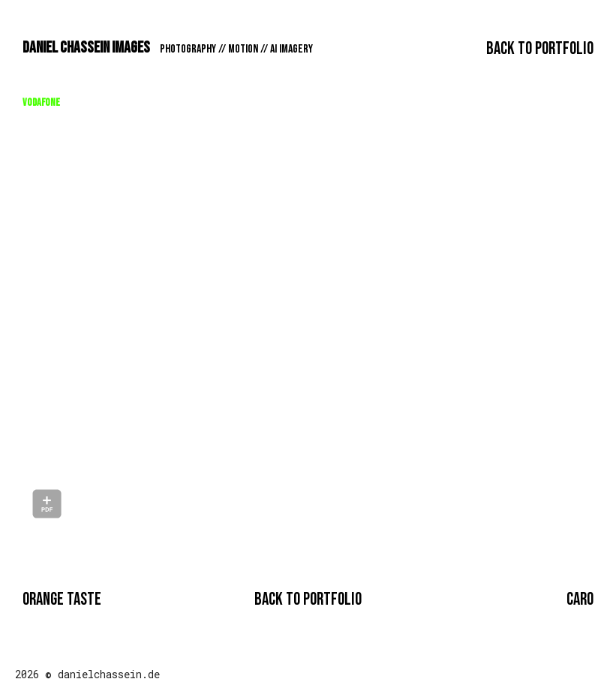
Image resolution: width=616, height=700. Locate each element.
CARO (580, 599)
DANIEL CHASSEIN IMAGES (168, 48)
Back (540, 49)
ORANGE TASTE (62, 599)
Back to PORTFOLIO (308, 599)
